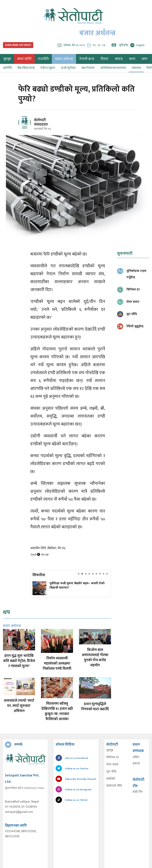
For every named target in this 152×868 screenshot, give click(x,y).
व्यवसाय (136, 68)
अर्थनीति (7, 68)
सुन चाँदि (111, 772)
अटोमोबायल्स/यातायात (113, 68)
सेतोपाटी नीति (114, 786)
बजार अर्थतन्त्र (64, 59)
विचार (104, 59)
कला (132, 59)
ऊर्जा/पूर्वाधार (68, 68)
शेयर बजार (112, 765)
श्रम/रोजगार (88, 68)
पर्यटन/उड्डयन (48, 68)
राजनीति (43, 59)
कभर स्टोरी (24, 59)
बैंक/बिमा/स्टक (26, 68)
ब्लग (144, 59)
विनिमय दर (113, 757)
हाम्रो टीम (138, 792)
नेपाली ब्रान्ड (87, 59)
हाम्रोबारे (111, 779)
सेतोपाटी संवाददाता (41, 122)
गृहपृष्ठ (110, 750)
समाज (119, 59)
